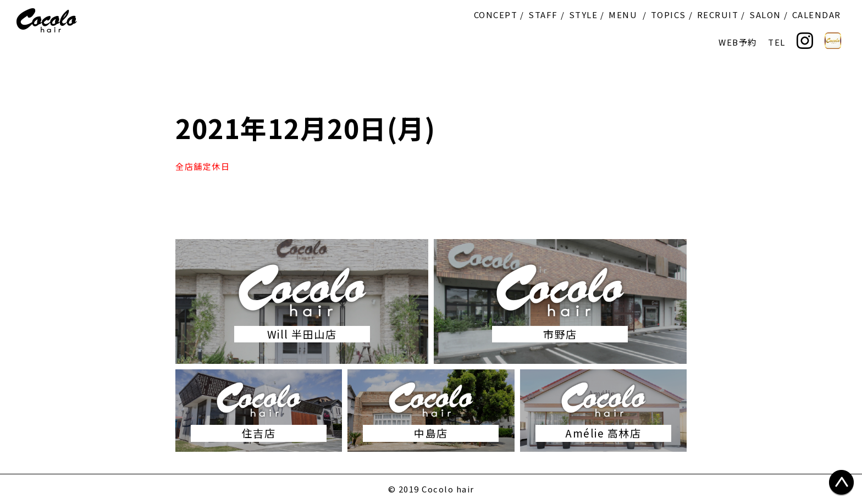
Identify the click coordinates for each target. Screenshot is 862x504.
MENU (623, 15)
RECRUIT (718, 15)
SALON (765, 15)
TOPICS (668, 15)
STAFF (543, 15)
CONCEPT (496, 15)
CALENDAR (817, 15)
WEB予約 (738, 42)
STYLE (584, 15)
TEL (777, 42)
